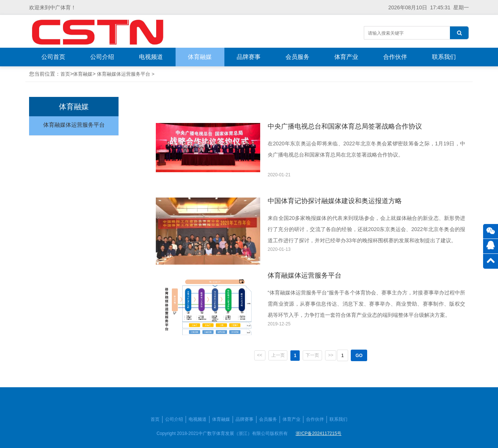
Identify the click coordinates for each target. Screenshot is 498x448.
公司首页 (53, 57)
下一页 (313, 355)
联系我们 (444, 57)
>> (332, 355)
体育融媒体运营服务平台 (74, 125)
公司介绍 (102, 57)
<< (258, 355)
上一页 (277, 355)
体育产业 (346, 57)
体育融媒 (200, 57)
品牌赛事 (249, 57)
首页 (66, 74)
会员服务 (297, 57)
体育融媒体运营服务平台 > (130, 74)
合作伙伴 (395, 57)
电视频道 (151, 57)
